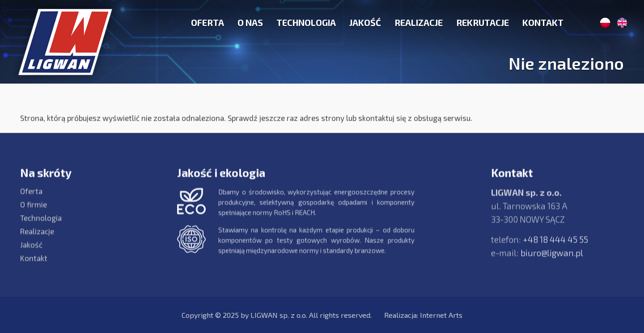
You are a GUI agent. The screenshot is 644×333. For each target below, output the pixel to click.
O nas (250, 22)
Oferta (208, 22)
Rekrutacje (483, 22)
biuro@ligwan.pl (552, 258)
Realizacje (419, 22)
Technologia (306, 22)
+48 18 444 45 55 (555, 244)
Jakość (365, 22)
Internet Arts (441, 315)
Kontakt (543, 22)
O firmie (34, 209)
